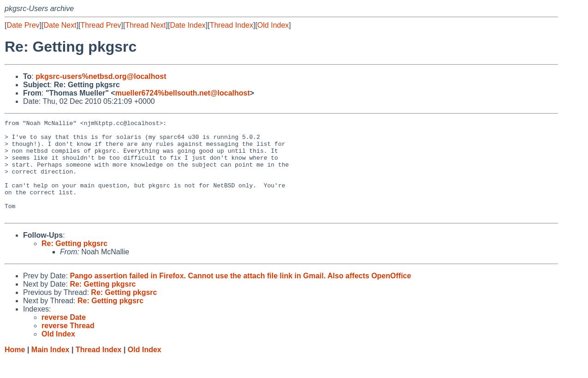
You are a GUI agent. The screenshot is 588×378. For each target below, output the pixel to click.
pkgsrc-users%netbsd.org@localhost (101, 76)
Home (15, 369)
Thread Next (145, 25)
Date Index (187, 25)
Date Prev (23, 25)
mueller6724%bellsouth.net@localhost (183, 93)
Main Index (50, 369)
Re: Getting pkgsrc (74, 263)
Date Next (60, 25)
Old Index (273, 25)
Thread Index (232, 25)
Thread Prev (101, 25)
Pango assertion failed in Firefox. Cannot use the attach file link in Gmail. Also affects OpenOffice (240, 295)
